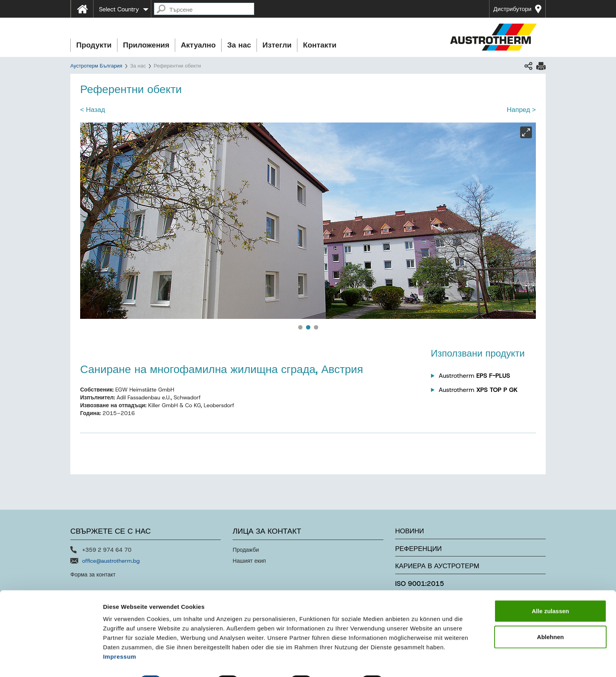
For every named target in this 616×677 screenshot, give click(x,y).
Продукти (94, 45)
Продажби (246, 550)
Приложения (146, 45)
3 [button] (316, 327)
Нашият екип (249, 561)
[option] (308, 221)
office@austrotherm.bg (111, 561)
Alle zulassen (550, 590)
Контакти (320, 45)
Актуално (198, 45)
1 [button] (300, 327)
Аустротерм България (96, 66)
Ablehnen (550, 616)
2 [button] (308, 327)
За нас (239, 45)
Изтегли (277, 45)
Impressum (120, 636)
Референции (419, 549)
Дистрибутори (512, 9)
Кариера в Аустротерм (437, 566)
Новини (410, 531)
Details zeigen (418, 661)
